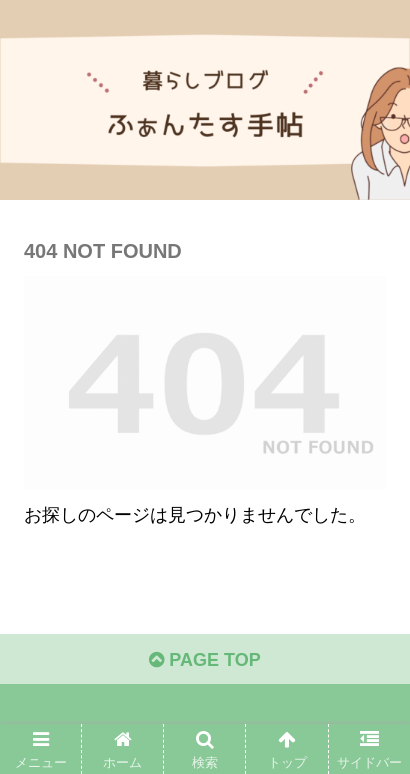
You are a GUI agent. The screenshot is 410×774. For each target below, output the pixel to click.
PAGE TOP (204, 660)
